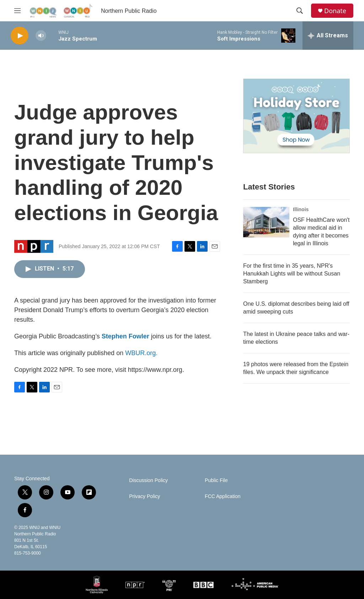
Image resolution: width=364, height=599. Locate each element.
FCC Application (223, 496)
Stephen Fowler (125, 336)
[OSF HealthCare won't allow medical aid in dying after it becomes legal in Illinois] (266, 222)
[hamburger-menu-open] (17, 11)
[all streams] (328, 36)
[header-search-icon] (300, 11)
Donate (335, 11)
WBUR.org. (141, 353)
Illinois (301, 209)
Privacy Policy (144, 496)
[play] (20, 36)
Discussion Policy (148, 480)
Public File (216, 480)
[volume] (41, 36)
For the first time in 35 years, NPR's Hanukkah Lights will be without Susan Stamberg (292, 274)
